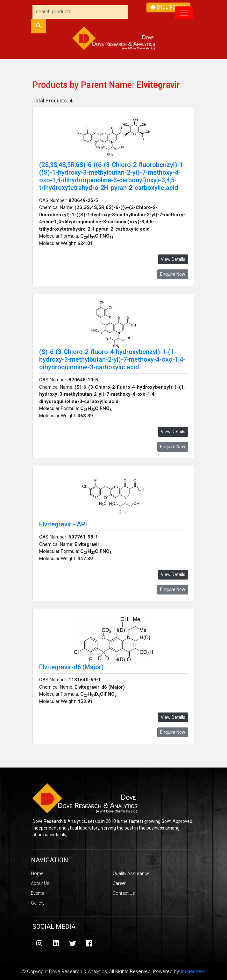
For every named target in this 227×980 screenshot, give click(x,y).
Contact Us (124, 893)
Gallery (38, 903)
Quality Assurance (131, 873)
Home (37, 873)
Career (119, 883)
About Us (40, 883)
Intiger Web (193, 971)
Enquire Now (168, 7)
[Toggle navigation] (184, 13)
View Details (173, 259)
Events (38, 893)
